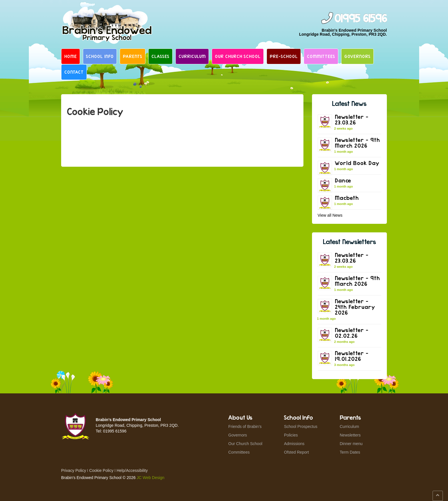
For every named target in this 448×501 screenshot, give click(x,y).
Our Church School (238, 56)
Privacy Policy (74, 470)
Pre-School (284, 56)
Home (71, 56)
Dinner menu (351, 444)
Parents (133, 56)
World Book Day (357, 163)
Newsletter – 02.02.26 (352, 333)
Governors (357, 56)
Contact (74, 72)
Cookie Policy (101, 470)
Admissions (294, 444)
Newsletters (350, 435)
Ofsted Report (296, 452)
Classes (160, 56)
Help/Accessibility (132, 470)
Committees (321, 56)
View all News (330, 215)
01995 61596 (361, 19)
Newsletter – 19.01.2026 (352, 356)
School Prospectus (301, 426)
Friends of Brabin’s (245, 426)
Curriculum (192, 56)
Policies (291, 435)
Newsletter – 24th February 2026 (355, 307)
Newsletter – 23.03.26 (352, 119)
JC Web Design (150, 478)
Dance (343, 180)
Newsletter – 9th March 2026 (357, 143)
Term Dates (350, 452)
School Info (100, 56)
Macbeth (347, 198)
